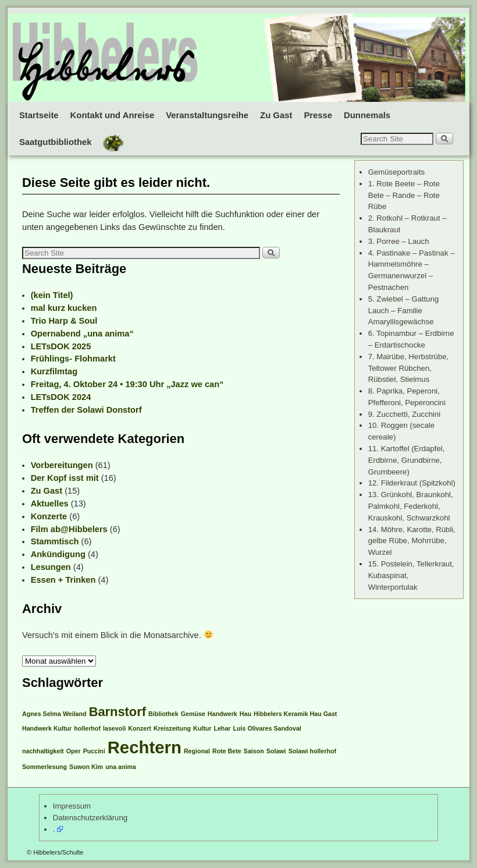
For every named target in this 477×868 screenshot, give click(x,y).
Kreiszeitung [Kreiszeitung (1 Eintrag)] (172, 728)
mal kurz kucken (64, 308)
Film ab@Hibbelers (69, 529)
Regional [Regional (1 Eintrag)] (197, 751)
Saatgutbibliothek (56, 142)
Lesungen (51, 567)
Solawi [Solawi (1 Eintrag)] (276, 751)
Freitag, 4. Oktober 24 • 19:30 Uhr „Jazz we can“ (127, 384)
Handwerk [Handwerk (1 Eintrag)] (223, 714)
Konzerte (49, 516)
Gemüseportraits (396, 172)
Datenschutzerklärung (90, 818)
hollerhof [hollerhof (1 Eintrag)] (87, 728)
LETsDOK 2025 (61, 346)
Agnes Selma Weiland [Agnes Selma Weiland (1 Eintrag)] (54, 714)
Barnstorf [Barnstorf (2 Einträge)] (118, 712)
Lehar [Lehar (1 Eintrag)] (222, 728)
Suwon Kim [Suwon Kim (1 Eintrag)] (86, 767)
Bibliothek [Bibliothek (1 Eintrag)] (163, 714)
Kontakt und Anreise (113, 115)
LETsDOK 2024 (61, 397)
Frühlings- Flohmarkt (73, 359)
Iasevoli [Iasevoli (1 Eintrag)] (114, 728)
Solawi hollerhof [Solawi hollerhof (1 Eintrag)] (312, 751)
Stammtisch (55, 541)
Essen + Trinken (63, 580)
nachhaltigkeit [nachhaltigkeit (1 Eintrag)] (43, 751)
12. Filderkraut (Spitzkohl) (412, 483)
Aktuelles (50, 504)
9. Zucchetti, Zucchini (405, 414)
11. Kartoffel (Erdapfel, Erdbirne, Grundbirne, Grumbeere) (407, 460)
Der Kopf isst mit (65, 478)
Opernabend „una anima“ (82, 334)
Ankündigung (58, 554)
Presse (318, 115)
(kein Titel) (52, 295)
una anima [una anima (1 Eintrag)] (121, 767)
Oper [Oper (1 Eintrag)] (74, 751)
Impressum (72, 806)
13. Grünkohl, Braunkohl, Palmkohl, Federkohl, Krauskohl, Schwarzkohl (411, 506)
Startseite (39, 115)
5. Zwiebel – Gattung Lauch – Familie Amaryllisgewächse (404, 311)
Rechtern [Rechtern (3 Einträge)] (145, 747)
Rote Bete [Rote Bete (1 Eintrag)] (227, 751)
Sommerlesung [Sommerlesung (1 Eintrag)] (45, 767)
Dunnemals (367, 115)
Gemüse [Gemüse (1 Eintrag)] (193, 714)
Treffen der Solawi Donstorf (86, 410)
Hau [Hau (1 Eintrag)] (245, 714)
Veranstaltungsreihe (207, 115)
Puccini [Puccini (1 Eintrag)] (94, 751)
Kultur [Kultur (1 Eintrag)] (202, 728)
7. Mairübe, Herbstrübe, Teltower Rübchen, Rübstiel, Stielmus (409, 368)
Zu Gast (276, 115)
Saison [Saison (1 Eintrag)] (254, 751)
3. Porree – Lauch (399, 241)
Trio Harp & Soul (64, 321)
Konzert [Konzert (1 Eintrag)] (140, 728)
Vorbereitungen (62, 465)
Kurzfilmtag (54, 371)
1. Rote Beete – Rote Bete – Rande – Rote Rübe (404, 195)
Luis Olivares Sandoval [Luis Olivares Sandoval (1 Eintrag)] (267, 728)
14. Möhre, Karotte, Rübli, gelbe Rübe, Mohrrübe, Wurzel (412, 541)
